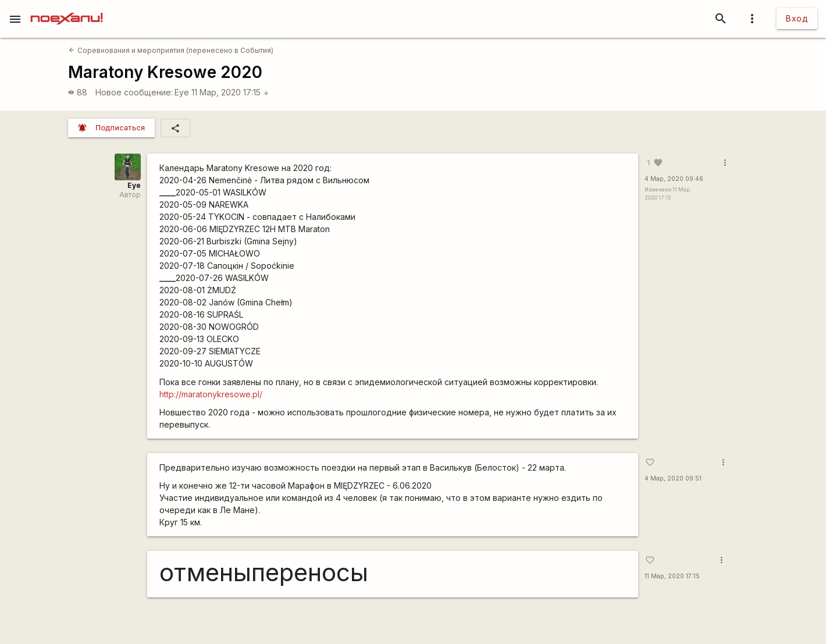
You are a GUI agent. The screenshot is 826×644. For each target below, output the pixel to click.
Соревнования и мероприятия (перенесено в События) (171, 50)
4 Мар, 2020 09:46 (674, 179)
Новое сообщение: (134, 92)
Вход (797, 18)
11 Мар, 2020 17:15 (230, 92)
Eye (182, 92)
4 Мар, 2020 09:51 (673, 478)
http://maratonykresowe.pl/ (211, 394)
